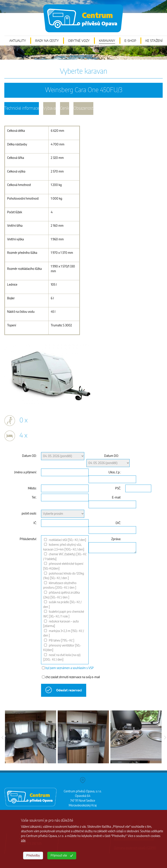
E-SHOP (130, 41)
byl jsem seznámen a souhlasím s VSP (70, 668)
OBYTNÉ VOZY (79, 41)
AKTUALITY (18, 41)
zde (23, 841)
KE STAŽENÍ (154, 41)
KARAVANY (107, 41)
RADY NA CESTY (47, 41)
